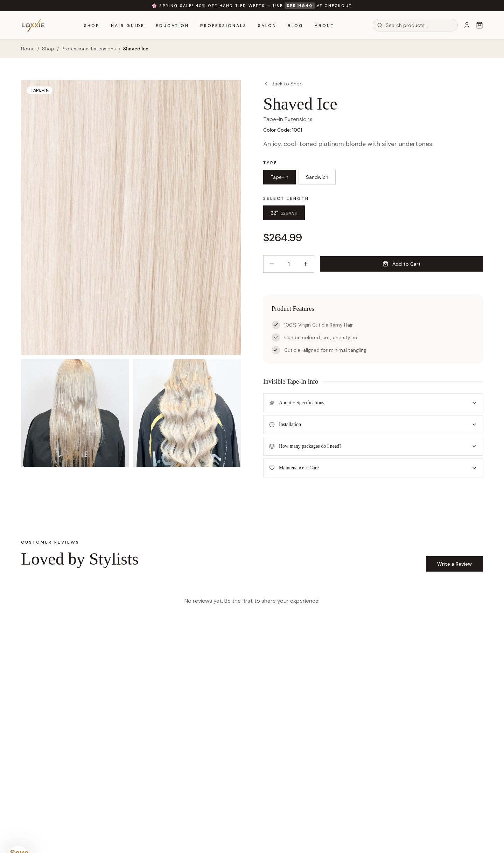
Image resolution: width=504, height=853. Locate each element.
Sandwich (317, 177)
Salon (267, 26)
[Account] (467, 25)
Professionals (223, 26)
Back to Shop (283, 84)
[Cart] (479, 25)
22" (284, 213)
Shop (92, 26)
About (324, 26)
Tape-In (279, 177)
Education (172, 26)
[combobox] (415, 25)
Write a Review (454, 564)
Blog (296, 26)
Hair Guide (128, 26)
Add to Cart (402, 264)
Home (28, 49)
